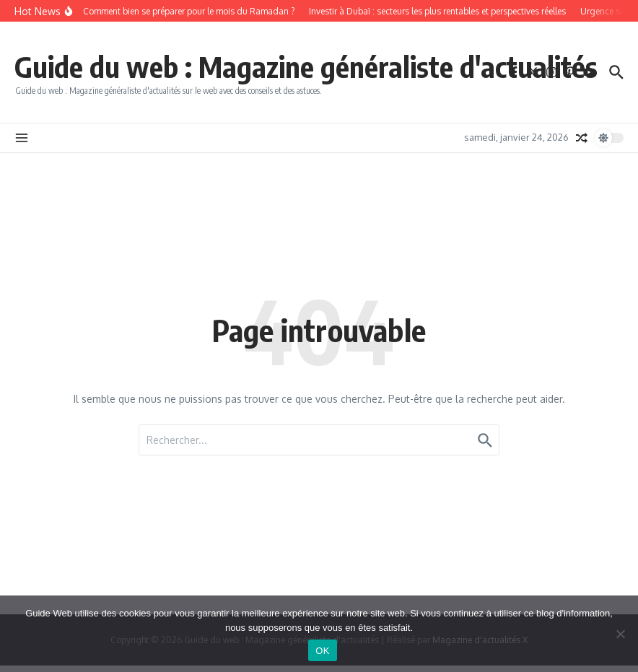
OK (322, 651)
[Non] (620, 634)
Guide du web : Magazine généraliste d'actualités (306, 66)
